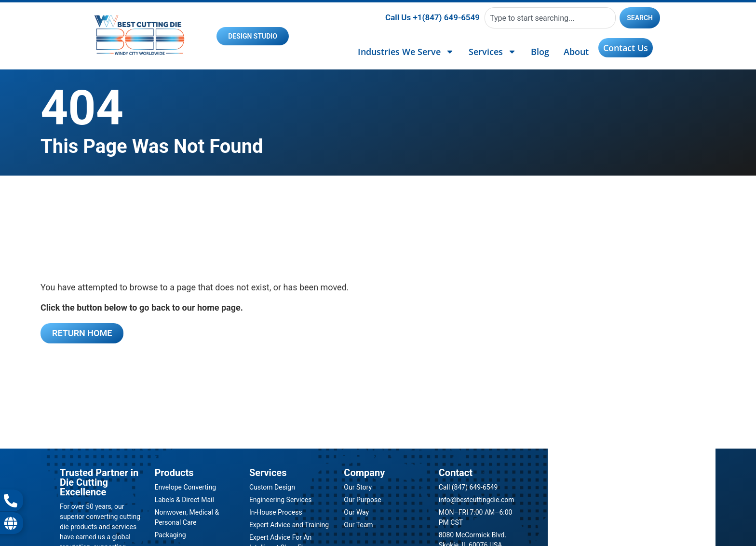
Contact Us (626, 48)
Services (493, 52)
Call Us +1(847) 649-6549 (432, 17)
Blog (540, 52)
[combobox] (550, 18)
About (576, 52)
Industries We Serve (406, 52)
